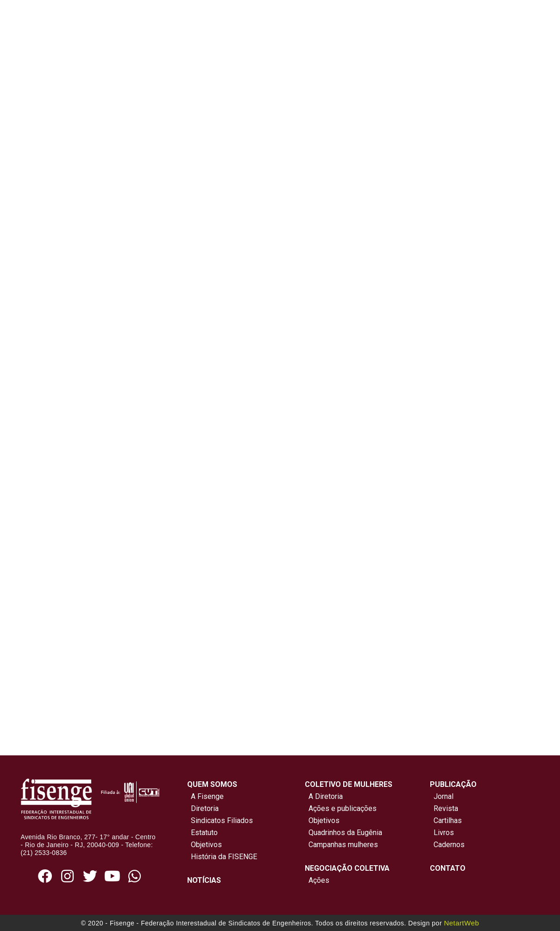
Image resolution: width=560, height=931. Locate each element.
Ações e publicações (341, 808)
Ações (317, 880)
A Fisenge (205, 796)
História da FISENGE (222, 857)
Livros (444, 833)
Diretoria (203, 808)
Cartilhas (448, 820)
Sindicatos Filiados (220, 820)
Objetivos (204, 845)
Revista (446, 808)
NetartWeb (461, 923)
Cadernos (449, 845)
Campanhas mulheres (341, 845)
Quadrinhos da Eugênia (343, 833)
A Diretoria (324, 796)
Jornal (444, 796)
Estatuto (202, 833)
